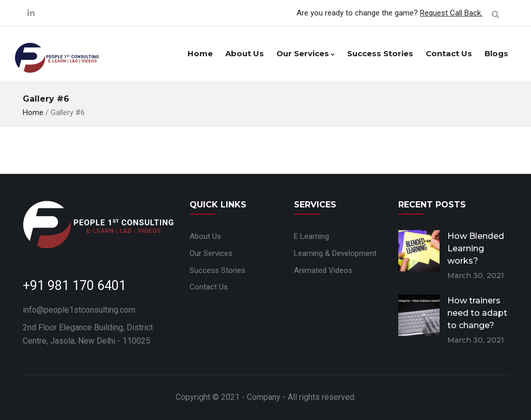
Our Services (306, 53)
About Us (245, 53)
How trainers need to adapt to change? (477, 313)
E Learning (311, 236)
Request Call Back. (451, 13)
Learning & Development (335, 253)
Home (200, 53)
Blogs (496, 53)
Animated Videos (323, 270)
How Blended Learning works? (476, 248)
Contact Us (449, 53)
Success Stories (380, 53)
